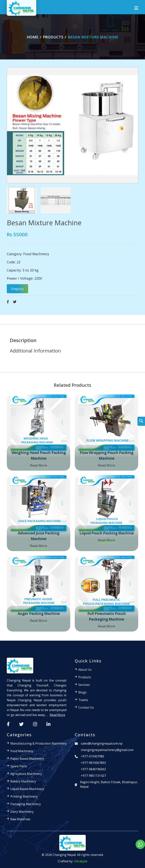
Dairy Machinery (22, 812)
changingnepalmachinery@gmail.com (107, 750)
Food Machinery (36, 254)
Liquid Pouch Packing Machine (107, 533)
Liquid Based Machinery (27, 789)
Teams (83, 700)
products (53, 37)
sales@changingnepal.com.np (102, 743)
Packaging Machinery (26, 804)
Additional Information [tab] (35, 351)
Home (33, 37)
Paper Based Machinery (27, 759)
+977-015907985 (93, 756)
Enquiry (17, 289)
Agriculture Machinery (26, 774)
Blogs (82, 692)
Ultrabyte (81, 861)
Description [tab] (23, 340)
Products (85, 677)
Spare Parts (19, 766)
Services (84, 685)
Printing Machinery (24, 796)
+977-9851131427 (93, 776)
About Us (85, 670)
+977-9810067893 (93, 763)
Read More (39, 465)
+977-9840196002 (93, 769)
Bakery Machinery (23, 781)
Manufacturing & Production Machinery (39, 743)
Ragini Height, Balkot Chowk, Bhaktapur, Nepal (109, 784)
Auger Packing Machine (39, 613)
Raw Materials (20, 819)
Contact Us (86, 707)
